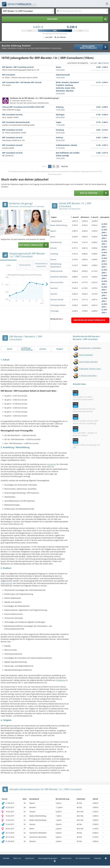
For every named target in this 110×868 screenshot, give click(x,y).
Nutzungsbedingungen (48, 858)
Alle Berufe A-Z (56, 319)
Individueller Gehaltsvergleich (89, 320)
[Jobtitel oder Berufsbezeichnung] (28, 11)
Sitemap (98, 858)
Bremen (54, 248)
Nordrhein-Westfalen (59, 277)
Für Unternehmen (83, 858)
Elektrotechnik (6, 583)
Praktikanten (61, 680)
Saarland (54, 288)
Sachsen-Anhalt (57, 300)
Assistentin (52, 464)
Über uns (17, 858)
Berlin (53, 237)
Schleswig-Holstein (58, 305)
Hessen (53, 259)
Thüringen (55, 311)
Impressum (30, 858)
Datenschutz (66, 858)
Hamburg (54, 254)
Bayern (53, 231)
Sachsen (54, 294)
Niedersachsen (57, 271)
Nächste (65, 166)
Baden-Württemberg (59, 225)
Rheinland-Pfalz (57, 282)
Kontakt (6, 858)
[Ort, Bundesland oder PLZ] (82, 11)
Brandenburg (56, 242)
